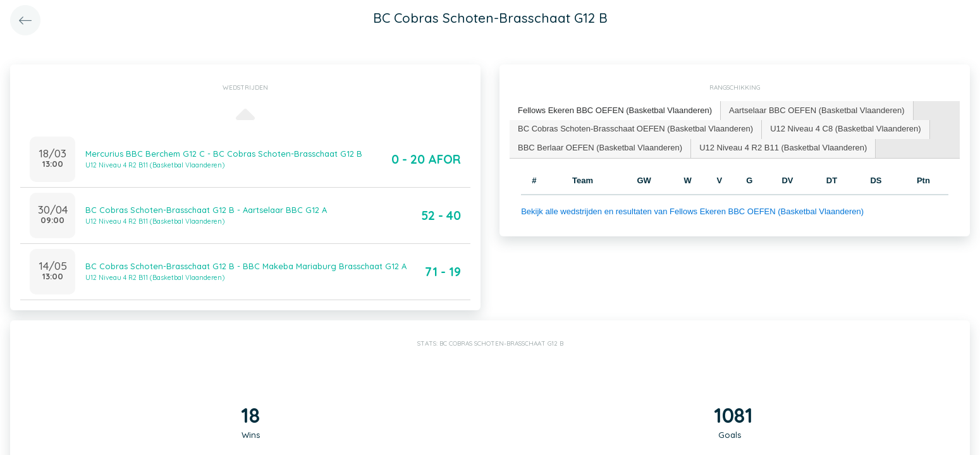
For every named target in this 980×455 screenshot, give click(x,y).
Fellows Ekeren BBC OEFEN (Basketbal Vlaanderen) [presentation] (615, 110)
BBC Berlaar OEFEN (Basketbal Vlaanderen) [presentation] (600, 148)
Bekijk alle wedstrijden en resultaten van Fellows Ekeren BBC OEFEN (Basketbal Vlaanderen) (692, 211)
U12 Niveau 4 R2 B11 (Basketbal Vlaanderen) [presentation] (783, 148)
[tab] (615, 111)
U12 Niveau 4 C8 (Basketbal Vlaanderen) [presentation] (845, 129)
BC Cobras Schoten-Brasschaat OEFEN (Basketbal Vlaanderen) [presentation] (635, 129)
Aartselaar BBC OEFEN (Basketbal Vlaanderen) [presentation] (817, 110)
